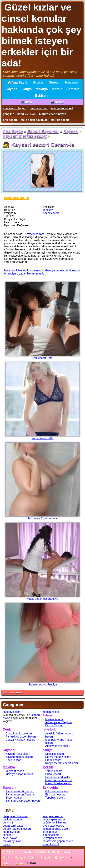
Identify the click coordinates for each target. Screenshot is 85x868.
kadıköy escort (12, 712)
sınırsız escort (60, 120)
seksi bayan (10, 838)
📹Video (26, 102)
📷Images (58, 102)
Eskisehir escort (55, 795)
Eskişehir (42, 95)
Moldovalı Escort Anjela (42, 518)
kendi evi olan (27, 114)
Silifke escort (53, 774)
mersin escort (51, 712)
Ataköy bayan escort (58, 746)
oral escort (10, 120)
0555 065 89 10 (17, 198)
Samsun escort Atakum (20, 795)
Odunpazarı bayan (57, 791)
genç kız (8, 114)
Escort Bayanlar (43, 131)
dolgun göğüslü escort (56, 829)
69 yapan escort (52, 838)
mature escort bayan (53, 114)
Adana (38, 82)
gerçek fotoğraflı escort (17, 829)
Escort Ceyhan (54, 725)
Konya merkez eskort (58, 757)
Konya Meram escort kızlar (62, 763)
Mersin (57, 89)
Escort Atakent (14, 798)
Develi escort (13, 760)
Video (6, 863)
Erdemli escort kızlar (58, 777)
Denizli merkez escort (19, 734)
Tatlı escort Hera (42, 358)
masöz (40, 274)
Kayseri (12, 89)
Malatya (42, 89)
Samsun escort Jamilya (42, 685)
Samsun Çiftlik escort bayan (23, 801)
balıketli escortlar (13, 819)
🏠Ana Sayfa (17, 82)
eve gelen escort (62, 108)
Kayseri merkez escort (25, 136)
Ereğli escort (53, 760)
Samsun (73, 89)
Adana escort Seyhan (59, 722)
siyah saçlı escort (53, 826)
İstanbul (71, 82)
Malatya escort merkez (19, 774)
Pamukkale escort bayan (21, 737)
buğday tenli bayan (54, 823)
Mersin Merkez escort (59, 783)
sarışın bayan (51, 832)
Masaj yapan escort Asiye (42, 599)
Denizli (54, 82)
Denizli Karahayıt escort (20, 740)
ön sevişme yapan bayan (19, 274)
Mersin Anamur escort (59, 780)
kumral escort (35, 270)
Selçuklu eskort (55, 754)
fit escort (74, 270)
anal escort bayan (15, 108)
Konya (27, 89)
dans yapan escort (56, 270)
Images (19, 863)
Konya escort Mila (42, 438)
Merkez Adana (54, 719)
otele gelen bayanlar (34, 120)
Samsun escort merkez (20, 791)
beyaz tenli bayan (15, 270)
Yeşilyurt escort (15, 771)
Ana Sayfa (13, 131)
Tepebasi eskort (55, 798)
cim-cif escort (39, 108)
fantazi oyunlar (12, 841)
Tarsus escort (54, 771)
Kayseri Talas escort (18, 754)
